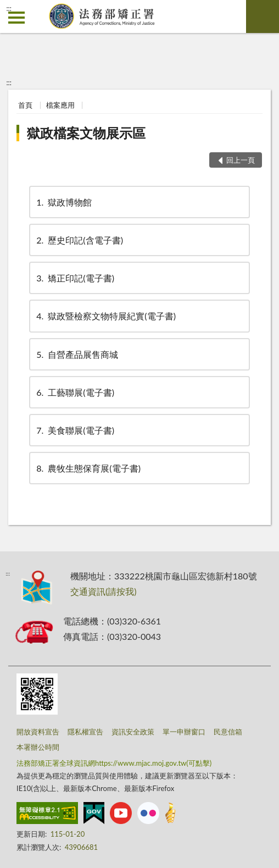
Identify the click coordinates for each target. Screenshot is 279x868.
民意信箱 (228, 732)
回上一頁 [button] (241, 160)
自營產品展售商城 (76, 354)
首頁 (25, 105)
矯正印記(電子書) (74, 278)
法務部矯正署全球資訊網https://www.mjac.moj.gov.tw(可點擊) (114, 763)
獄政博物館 (63, 202)
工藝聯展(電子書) (74, 392)
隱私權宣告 (85, 732)
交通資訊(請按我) (104, 591)
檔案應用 (60, 105)
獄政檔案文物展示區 (86, 133)
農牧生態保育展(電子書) (88, 468)
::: (9, 8)
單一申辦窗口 (184, 732)
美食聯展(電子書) (74, 430)
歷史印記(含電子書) (79, 240)
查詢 (263, 16)
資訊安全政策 (133, 732)
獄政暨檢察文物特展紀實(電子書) (105, 316)
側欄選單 (16, 18)
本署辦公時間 (38, 747)
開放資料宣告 (38, 732)
